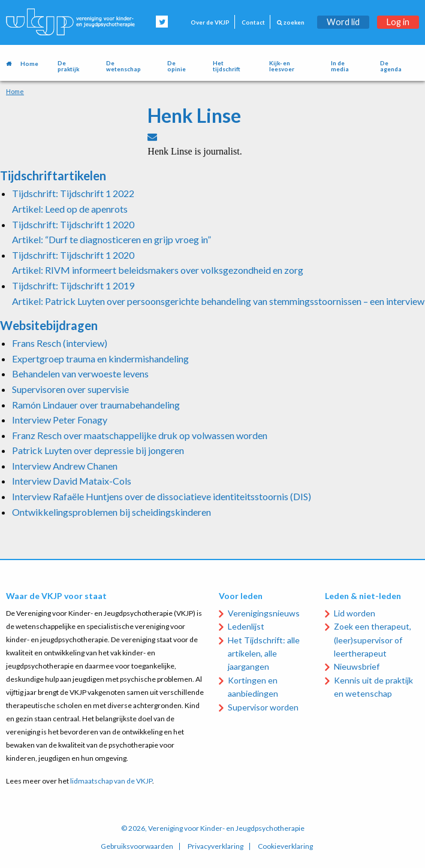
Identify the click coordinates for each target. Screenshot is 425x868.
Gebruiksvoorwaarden (137, 846)
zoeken (291, 22)
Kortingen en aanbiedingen (253, 687)
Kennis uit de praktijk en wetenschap (373, 687)
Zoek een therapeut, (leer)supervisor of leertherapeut (373, 640)
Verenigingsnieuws (264, 613)
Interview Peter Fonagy (60, 420)
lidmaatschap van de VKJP (111, 781)
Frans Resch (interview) (60, 343)
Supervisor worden (263, 707)
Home (29, 64)
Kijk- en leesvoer (282, 66)
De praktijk (68, 66)
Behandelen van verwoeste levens (80, 373)
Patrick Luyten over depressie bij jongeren (98, 450)
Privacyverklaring (215, 846)
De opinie (177, 66)
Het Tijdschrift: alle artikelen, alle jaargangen (264, 654)
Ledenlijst (246, 626)
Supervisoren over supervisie (70, 389)
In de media (340, 66)
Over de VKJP (210, 22)
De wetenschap (123, 66)
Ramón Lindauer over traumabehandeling (96, 405)
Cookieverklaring (285, 846)
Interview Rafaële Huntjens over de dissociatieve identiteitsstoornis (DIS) (162, 496)
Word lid (343, 22)
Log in (398, 22)
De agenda (391, 66)
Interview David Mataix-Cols (72, 481)
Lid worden (355, 613)
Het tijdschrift (227, 66)
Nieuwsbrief (357, 666)
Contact (253, 22)
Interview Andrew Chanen (65, 466)
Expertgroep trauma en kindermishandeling (100, 359)
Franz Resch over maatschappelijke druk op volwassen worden (140, 435)
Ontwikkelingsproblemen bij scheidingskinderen (111, 512)
